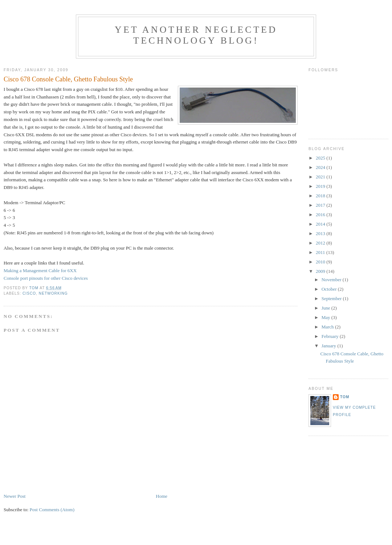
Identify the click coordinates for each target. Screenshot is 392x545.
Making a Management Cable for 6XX (40, 271)
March (328, 327)
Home (162, 496)
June (326, 308)
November (332, 280)
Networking (53, 293)
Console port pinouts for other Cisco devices (46, 278)
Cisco (29, 293)
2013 (321, 233)
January (330, 346)
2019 (321, 186)
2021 (321, 177)
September (332, 298)
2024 (321, 167)
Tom (345, 397)
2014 (321, 224)
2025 (321, 158)
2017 (321, 205)
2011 (321, 252)
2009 (321, 271)
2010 (321, 262)
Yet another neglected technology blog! (196, 35)
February (331, 336)
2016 (321, 215)
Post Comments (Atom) (52, 510)
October (330, 289)
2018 (321, 196)
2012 (321, 243)
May (326, 317)
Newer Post (15, 496)
